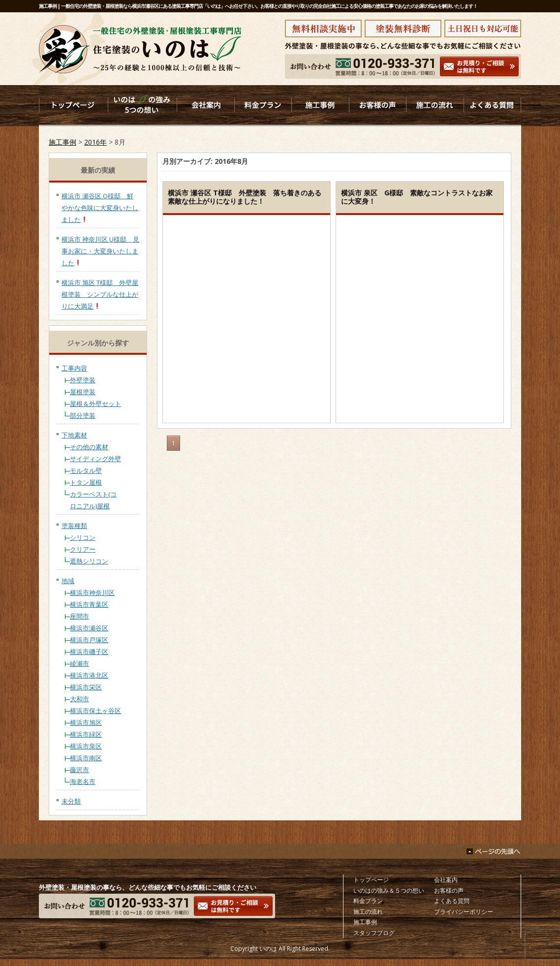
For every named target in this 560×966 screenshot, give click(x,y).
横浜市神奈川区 (92, 592)
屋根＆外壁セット (95, 404)
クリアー (83, 549)
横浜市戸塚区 (89, 640)
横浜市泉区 (86, 746)
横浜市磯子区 (89, 652)
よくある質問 (452, 901)
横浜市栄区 (86, 687)
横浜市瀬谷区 (89, 628)
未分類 (71, 801)
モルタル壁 (86, 470)
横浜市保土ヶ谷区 (95, 711)
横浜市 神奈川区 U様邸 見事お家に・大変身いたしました (100, 251)
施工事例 (62, 142)
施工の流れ (368, 912)
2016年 (95, 142)
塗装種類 (74, 526)
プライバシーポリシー (464, 912)
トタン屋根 (86, 482)
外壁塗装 (83, 380)
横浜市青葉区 (89, 604)
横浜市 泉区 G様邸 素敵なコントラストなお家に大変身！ (417, 197)
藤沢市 (79, 770)
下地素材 (74, 435)
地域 (68, 581)
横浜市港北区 (89, 675)
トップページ (371, 880)
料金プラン (368, 901)
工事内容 (74, 368)
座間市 (79, 616)
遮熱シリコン (89, 561)
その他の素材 (89, 447)
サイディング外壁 (95, 459)
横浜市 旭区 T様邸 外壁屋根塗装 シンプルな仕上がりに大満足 (100, 294)
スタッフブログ (374, 933)
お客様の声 (449, 890)
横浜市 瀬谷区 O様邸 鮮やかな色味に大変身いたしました (100, 208)
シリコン (83, 537)
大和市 (79, 699)
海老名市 (83, 781)
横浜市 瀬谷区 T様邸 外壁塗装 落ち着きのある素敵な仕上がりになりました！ (245, 197)
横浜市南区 (86, 758)
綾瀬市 (79, 663)
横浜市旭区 (86, 722)
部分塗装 (83, 415)
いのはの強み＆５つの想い (389, 890)
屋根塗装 (83, 392)
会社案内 (446, 880)
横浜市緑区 (86, 734)
